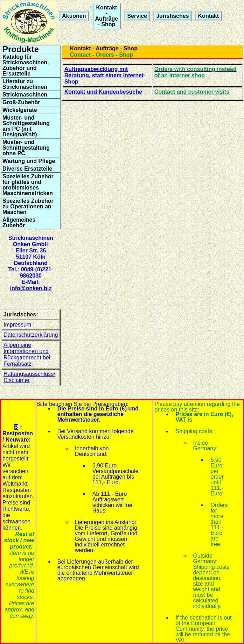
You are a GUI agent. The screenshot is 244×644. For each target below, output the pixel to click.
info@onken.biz (31, 288)
